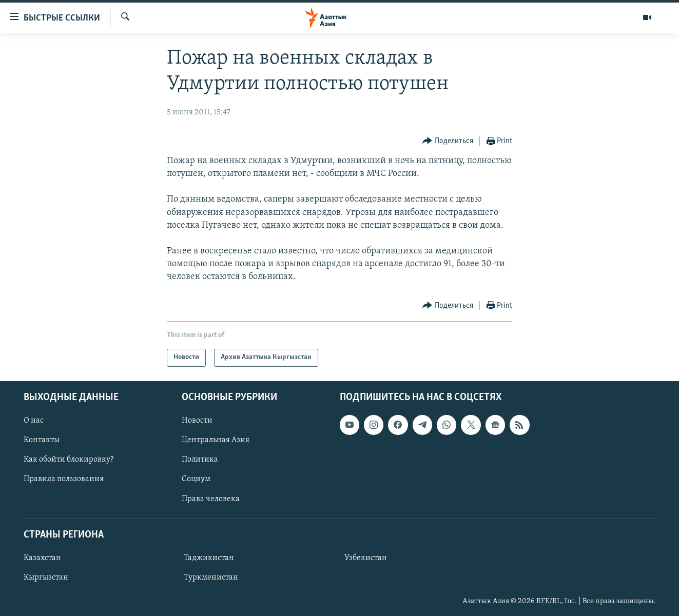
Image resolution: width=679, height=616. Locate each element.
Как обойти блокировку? (69, 460)
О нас (34, 421)
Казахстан (42, 558)
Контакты (42, 440)
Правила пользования (64, 479)
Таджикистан (209, 558)
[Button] (448, 141)
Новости (197, 421)
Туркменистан (211, 578)
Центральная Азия (216, 440)
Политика (200, 460)
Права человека (211, 499)
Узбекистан (366, 558)
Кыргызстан (46, 578)
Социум (196, 479)
